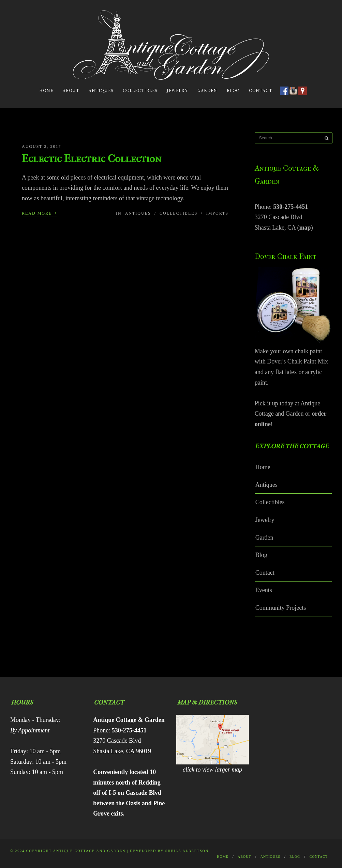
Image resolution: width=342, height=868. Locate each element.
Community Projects (281, 608)
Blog (233, 91)
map (305, 228)
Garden (207, 91)
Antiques (101, 91)
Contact (261, 91)
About (71, 91)
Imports (217, 213)
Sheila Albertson (187, 851)
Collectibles (140, 91)
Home (46, 91)
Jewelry (177, 91)
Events (264, 590)
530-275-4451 (291, 207)
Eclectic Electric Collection (92, 159)
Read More (40, 213)
